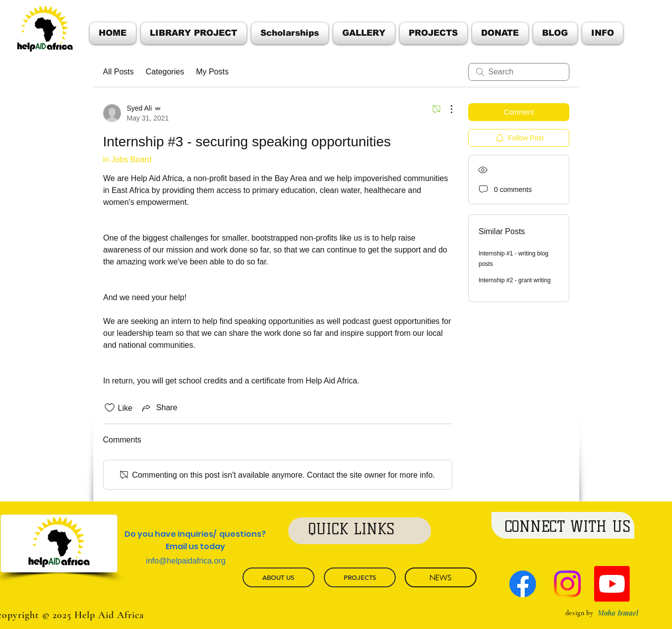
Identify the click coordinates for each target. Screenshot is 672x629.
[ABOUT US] (278, 577)
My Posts (212, 72)
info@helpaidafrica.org (185, 561)
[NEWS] (441, 577)
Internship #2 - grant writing (515, 280)
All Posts (119, 72)
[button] (601, 33)
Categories (165, 72)
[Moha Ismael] (618, 613)
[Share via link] (159, 408)
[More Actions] (446, 109)
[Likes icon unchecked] (110, 408)
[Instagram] (567, 584)
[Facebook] (523, 584)
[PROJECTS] (360, 577)
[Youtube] (612, 584)
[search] (519, 72)
